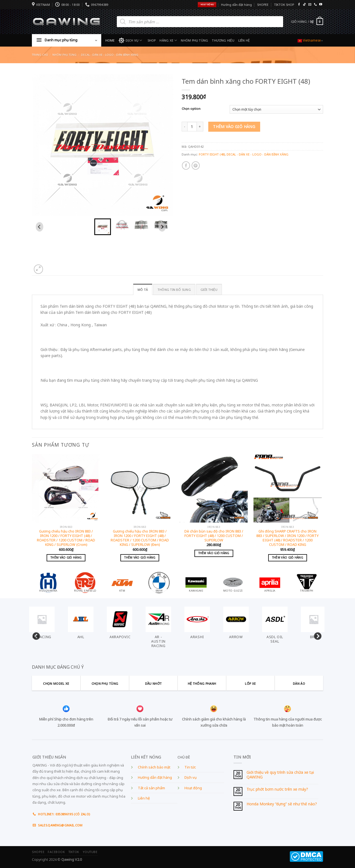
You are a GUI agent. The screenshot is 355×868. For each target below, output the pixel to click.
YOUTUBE (90, 852)
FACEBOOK (56, 852)
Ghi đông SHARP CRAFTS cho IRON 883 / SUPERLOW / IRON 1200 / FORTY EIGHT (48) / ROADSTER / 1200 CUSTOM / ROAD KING (287, 538)
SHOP (152, 40)
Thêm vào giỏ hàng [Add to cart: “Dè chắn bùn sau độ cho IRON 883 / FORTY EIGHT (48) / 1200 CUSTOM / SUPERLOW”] (214, 553)
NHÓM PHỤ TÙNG (194, 40)
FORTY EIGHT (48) (212, 154)
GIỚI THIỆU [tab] (209, 290)
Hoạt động (193, 788)
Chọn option (191, 109)
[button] (103, 227)
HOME (110, 40)
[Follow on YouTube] (321, 5)
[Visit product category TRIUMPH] (307, 582)
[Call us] (315, 5)
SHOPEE (263, 5)
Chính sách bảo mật (154, 767)
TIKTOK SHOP (284, 5)
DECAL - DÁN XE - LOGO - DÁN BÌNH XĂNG (110, 55)
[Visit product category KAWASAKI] (196, 582)
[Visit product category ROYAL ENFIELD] (85, 582)
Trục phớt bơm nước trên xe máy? (277, 789)
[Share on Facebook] (186, 165)
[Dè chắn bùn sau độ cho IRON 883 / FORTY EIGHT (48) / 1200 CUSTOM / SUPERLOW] (214, 488)
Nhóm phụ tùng (64, 55)
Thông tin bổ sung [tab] (174, 290)
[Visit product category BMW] (159, 582)
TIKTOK (74, 852)
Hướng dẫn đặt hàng (236, 5)
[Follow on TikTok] (304, 5)
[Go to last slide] (40, 227)
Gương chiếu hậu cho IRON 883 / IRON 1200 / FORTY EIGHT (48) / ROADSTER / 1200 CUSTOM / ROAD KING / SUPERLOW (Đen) (140, 538)
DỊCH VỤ (130, 40)
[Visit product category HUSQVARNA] (48, 582)
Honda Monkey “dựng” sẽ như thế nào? (282, 804)
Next (316, 635)
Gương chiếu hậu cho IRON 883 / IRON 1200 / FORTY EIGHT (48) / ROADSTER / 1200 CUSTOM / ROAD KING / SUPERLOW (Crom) (66, 538)
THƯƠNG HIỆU (223, 40)
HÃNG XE (168, 40)
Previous (35, 635)
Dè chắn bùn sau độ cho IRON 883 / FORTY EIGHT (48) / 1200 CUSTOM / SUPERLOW (214, 536)
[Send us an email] (310, 5)
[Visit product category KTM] (122, 582)
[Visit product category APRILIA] (270, 582)
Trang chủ (40, 55)
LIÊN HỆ (244, 40)
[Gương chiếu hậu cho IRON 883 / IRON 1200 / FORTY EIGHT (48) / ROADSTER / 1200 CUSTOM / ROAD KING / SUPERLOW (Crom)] (66, 488)
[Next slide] (162, 227)
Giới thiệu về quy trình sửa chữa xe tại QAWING (280, 775)
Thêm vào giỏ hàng (234, 127)
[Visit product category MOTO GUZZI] (233, 582)
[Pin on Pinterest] (196, 165)
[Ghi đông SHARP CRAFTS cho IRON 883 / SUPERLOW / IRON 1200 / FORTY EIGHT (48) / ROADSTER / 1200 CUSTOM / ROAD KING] (288, 488)
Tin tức (190, 767)
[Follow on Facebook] (299, 5)
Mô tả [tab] (143, 290)
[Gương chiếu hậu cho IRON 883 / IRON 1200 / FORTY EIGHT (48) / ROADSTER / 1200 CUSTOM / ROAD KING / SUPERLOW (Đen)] (140, 488)
